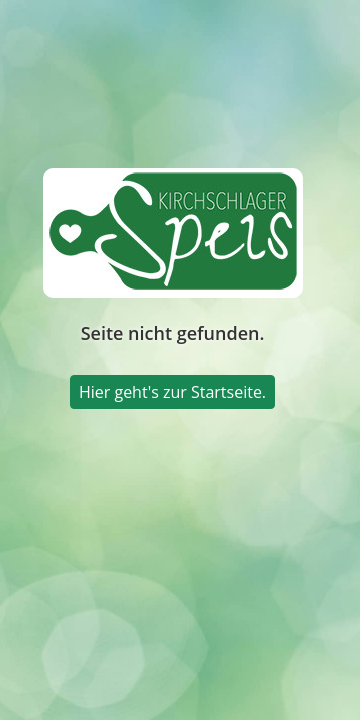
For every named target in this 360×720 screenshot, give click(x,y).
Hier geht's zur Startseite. (172, 392)
